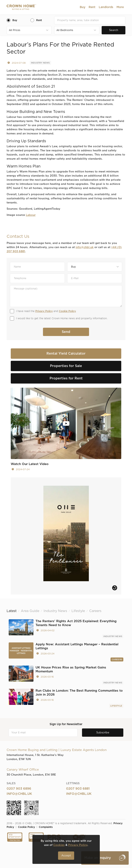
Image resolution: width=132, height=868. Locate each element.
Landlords (106, 7)
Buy (83, 7)
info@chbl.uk (85, 247)
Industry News (40, 63)
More (120, 7)
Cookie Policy (67, 311)
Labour (31, 215)
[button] (83, 7)
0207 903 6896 (19, 789)
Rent (92, 7)
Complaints (46, 827)
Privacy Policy (44, 311)
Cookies (59, 845)
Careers (117, 660)
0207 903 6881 (78, 789)
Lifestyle (116, 706)
